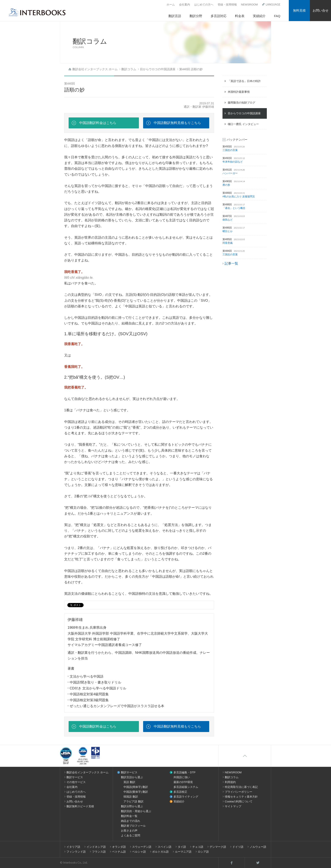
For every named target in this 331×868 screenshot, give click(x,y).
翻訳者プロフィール (133, 826)
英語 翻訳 (129, 782)
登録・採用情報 (227, 5)
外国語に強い (182, 777)
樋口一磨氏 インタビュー (243, 124)
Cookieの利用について (239, 801)
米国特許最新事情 (239, 92)
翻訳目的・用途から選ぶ (136, 811)
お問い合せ (321, 10)
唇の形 (226, 185)
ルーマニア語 (183, 852)
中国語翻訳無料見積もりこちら (177, 123)
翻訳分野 (196, 16)
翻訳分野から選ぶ (132, 806)
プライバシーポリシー (239, 792)
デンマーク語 (218, 847)
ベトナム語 (119, 852)
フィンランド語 (76, 852)
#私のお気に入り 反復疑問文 (239, 196)
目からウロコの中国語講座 (158, 69)
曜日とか (228, 231)
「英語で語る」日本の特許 (244, 81)
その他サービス (76, 782)
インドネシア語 (96, 847)
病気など (228, 220)
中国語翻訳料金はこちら (98, 123)
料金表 (240, 16)
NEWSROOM (249, 5)
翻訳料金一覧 (129, 816)
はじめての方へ (204, 5)
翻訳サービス (75, 777)
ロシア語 (203, 852)
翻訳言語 (175, 16)
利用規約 (230, 782)
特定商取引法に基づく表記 (241, 787)
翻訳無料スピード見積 (80, 806)
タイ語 (182, 847)
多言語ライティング (186, 797)
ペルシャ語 (139, 852)
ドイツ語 (238, 847)
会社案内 (184, 5)
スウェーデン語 (142, 847)
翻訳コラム (129, 69)
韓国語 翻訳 (131, 797)
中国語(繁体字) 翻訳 (136, 792)
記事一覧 (231, 263)
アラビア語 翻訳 (134, 801)
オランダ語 (119, 847)
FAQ (277, 16)
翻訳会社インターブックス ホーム (95, 69)
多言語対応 (219, 16)
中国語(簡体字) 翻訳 (136, 787)
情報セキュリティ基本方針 (241, 797)
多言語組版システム (186, 787)
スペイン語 (165, 847)
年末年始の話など (233, 162)
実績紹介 (259, 16)
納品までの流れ (131, 821)
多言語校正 (180, 792)
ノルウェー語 (258, 847)
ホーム (171, 5)
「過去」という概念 (234, 208)
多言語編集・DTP (184, 772)
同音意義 (228, 243)
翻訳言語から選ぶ (132, 777)
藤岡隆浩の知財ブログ (241, 103)
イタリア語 (73, 847)
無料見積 (299, 10)
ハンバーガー (230, 173)
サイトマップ (233, 806)
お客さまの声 (129, 831)
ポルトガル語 (160, 852)
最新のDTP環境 (183, 782)
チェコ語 (198, 847)
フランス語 (99, 852)
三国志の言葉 (230, 150)
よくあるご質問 (131, 835)
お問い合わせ (75, 801)
